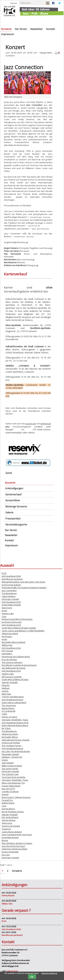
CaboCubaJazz (9, 596)
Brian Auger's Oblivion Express (16, 797)
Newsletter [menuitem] (37, 29)
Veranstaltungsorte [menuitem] (16, 524)
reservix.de (30, 423)
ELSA (4, 573)
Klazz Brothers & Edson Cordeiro (17, 843)
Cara (4, 616)
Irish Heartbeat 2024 (11, 625)
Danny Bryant (8, 895)
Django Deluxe (9, 820)
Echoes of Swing (9, 717)
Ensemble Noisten (10, 837)
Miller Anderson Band (12, 765)
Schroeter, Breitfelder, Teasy (15, 719)
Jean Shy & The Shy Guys (13, 846)
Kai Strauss (7, 636)
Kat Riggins (7, 653)
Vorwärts (17, 871)
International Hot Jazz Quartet (16, 740)
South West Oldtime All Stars (15, 679)
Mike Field (6, 694)
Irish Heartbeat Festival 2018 (15, 722)
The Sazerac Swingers (12, 662)
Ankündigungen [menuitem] (14, 488)
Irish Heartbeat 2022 (11, 671)
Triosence (6, 829)
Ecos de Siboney (9, 659)
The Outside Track (10, 774)
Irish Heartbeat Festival (12, 699)
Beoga (5, 840)
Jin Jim (4, 610)
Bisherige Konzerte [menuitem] (16, 506)
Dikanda (6, 685)
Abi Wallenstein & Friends (14, 668)
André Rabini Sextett (11, 604)
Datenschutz (12, 971)
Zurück (9, 473)
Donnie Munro (8, 808)
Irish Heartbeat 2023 (11, 648)
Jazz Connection (9, 590)
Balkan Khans (8, 803)
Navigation (52, 21)
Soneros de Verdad (11, 742)
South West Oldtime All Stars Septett (19, 628)
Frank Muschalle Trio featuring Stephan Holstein (24, 587)
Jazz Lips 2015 (8, 788)
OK (32, 977)
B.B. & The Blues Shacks (13, 811)
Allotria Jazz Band (10, 633)
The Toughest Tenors (12, 745)
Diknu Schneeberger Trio (13, 783)
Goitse (5, 760)
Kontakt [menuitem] (51, 29)
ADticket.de (46, 423)
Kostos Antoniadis (10, 851)
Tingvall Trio (7, 800)
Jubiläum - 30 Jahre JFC (12, 757)
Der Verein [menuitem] (21, 29)
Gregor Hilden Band (11, 786)
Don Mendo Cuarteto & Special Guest (19, 665)
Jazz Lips (6, 854)
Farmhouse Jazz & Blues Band (16, 656)
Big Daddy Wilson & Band (13, 642)
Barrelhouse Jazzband (12, 579)
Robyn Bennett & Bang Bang (15, 725)
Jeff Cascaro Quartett (12, 676)
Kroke (4, 639)
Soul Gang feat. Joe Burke (14, 777)
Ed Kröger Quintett (10, 599)
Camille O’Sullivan (10, 791)
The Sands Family (10, 768)
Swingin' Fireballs (10, 682)
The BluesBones (9, 593)
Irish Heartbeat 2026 (11, 576)
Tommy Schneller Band (13, 696)
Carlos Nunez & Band (12, 831)
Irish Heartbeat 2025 (11, 602)
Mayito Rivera (8, 708)
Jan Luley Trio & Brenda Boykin (16, 751)
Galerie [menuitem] (9, 512)
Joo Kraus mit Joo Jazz (12, 622)
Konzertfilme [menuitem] (13, 500)
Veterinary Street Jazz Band (14, 849)
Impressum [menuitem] (7, 34)
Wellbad (5, 688)
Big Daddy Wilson (10, 737)
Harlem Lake (8, 613)
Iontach (5, 691)
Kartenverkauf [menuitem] (13, 494)
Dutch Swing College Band (14, 702)
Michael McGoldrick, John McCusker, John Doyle (23, 582)
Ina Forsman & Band (11, 584)
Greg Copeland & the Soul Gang (17, 834)
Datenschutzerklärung (49, 973)
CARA (4, 714)
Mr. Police (6, 728)
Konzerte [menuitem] (6, 29)
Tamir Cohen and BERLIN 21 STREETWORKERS (23, 630)
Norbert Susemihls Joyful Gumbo (17, 619)
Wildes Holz (7, 645)
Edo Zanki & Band (10, 817)
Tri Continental (8, 711)
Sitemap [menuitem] (13, 3)
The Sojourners (9, 705)
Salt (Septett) (8, 762)
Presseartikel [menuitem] (13, 518)
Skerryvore (7, 607)
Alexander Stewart (10, 754)
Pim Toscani (7, 650)
